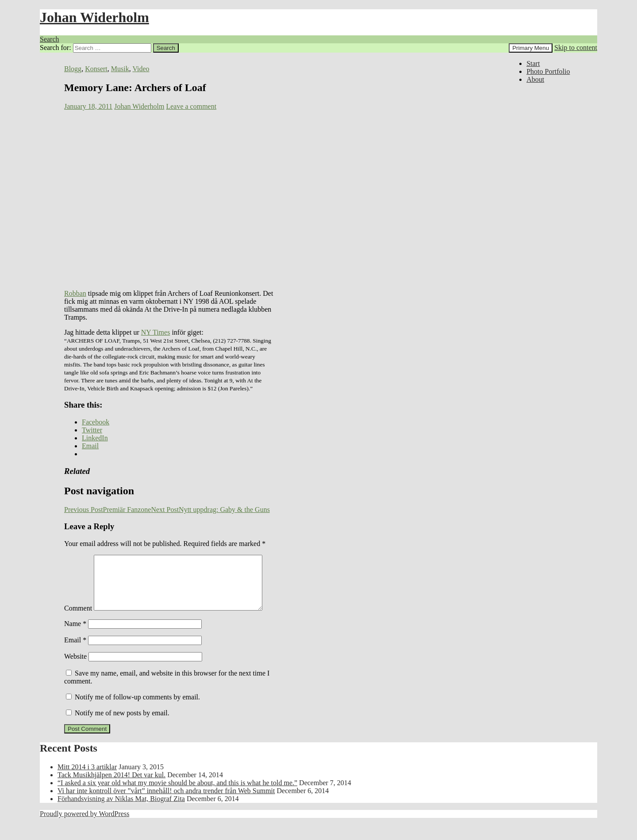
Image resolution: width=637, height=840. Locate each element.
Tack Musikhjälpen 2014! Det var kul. (111, 793)
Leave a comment (191, 106)
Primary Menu (531, 48)
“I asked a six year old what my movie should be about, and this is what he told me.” (177, 801)
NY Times (156, 332)
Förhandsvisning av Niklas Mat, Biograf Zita (121, 817)
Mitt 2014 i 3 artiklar (87, 785)
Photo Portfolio (548, 71)
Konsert (96, 69)
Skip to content (576, 48)
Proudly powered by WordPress (84, 832)
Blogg (73, 69)
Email (75, 659)
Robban (75, 293)
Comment (78, 559)
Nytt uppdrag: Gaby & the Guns (210, 510)
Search (50, 39)
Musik (120, 69)
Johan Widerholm (94, 17)
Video (141, 69)
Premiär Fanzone (107, 510)
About (535, 79)
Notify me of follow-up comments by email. (137, 716)
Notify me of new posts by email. (122, 731)
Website (75, 675)
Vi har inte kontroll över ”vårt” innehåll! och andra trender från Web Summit (166, 809)
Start (533, 63)
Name (75, 642)
